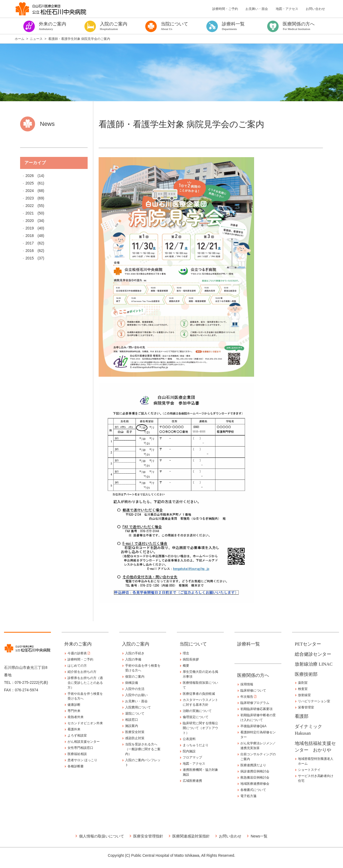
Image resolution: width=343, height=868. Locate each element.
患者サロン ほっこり (82, 760)
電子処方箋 (248, 796)
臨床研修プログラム (255, 703)
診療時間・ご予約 (225, 9)
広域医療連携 (192, 781)
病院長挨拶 (191, 659)
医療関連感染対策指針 (191, 836)
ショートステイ (309, 770)
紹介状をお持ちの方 (82, 672)
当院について (193, 644)
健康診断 (74, 705)
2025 (30, 183)
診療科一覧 (249, 644)
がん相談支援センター (84, 742)
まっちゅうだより (196, 745)
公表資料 (189, 739)
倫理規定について (196, 717)
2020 (30, 221)
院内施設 (189, 751)
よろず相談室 (77, 735)
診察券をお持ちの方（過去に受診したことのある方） (85, 683)
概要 (186, 666)
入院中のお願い (136, 695)
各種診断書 (76, 766)
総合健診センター (313, 654)
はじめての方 (77, 666)
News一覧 (259, 836)
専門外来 (74, 711)
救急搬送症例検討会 (255, 778)
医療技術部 (306, 674)
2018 (30, 236)
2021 (30, 213)
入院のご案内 (136, 644)
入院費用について (138, 707)
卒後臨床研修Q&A (253, 726)
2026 (30, 176)
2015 (30, 258)
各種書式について (253, 790)
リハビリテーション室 (314, 701)
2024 (30, 191)
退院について (135, 714)
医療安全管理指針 (148, 836)
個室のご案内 (135, 677)
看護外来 (74, 729)
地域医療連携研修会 (255, 784)
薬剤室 (303, 683)
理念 (186, 653)
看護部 (302, 716)
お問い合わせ (315, 9)
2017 (30, 243)
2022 (30, 206)
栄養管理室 (306, 707)
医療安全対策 (135, 732)
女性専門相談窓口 (80, 748)
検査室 (303, 689)
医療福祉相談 (77, 754)
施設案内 (132, 726)
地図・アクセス (287, 9)
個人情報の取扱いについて (102, 836)
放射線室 (304, 695)
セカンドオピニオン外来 (85, 723)
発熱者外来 (76, 717)
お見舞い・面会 (257, 9)
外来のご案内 (78, 644)
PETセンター (308, 644)
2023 (30, 198)
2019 (30, 228)
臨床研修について (253, 690)
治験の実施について (197, 711)
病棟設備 (132, 683)
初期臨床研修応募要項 (256, 709)
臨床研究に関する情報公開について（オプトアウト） (200, 728)
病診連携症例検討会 (255, 771)
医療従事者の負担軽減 (199, 694)
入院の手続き (135, 653)
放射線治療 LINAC (314, 664)
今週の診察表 (79, 653)
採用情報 (247, 684)
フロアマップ (192, 757)
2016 (30, 251)
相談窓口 (132, 720)
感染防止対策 (135, 738)
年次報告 (248, 697)
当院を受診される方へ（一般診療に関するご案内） (143, 749)
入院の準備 (133, 659)
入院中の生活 (135, 689)
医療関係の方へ (253, 675)
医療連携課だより (253, 765)
